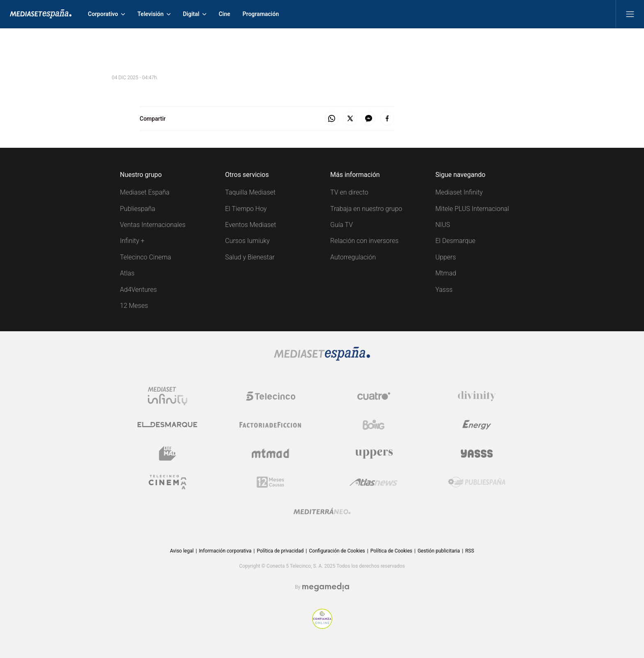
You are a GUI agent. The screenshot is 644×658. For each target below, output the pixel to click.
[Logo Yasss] (477, 454)
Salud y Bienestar (250, 257)
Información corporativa (225, 551)
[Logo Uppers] (374, 454)
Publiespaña (138, 209)
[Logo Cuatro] (374, 396)
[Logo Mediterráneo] (322, 511)
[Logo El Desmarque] (167, 425)
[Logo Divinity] (477, 396)
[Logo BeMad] (168, 454)
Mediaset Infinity (459, 192)
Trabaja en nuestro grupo (366, 209)
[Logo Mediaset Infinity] (168, 396)
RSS (470, 551)
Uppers (446, 257)
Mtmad (446, 273)
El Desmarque (455, 241)
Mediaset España (145, 192)
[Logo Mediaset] (322, 359)
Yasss (444, 290)
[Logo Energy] (477, 425)
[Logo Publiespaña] (477, 482)
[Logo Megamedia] (326, 587)
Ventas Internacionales (153, 225)
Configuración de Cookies (337, 551)
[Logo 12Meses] (270, 482)
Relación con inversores (364, 241)
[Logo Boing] (374, 425)
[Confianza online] (322, 627)
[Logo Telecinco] (271, 396)
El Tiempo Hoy (246, 209)
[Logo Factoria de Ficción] (271, 425)
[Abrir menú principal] (630, 14)
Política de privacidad (280, 551)
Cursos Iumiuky (247, 241)
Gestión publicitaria (439, 551)
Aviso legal (182, 551)
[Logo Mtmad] (271, 453)
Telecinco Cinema (145, 257)
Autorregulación (353, 257)
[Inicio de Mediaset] (41, 14)
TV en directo (349, 192)
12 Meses (134, 306)
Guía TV (342, 225)
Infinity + (132, 241)
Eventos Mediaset (251, 225)
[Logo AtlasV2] (374, 482)
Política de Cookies (391, 551)
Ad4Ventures (138, 290)
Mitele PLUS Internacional (472, 209)
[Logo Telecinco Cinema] (168, 482)
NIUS (443, 225)
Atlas (127, 273)
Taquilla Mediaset (250, 192)
